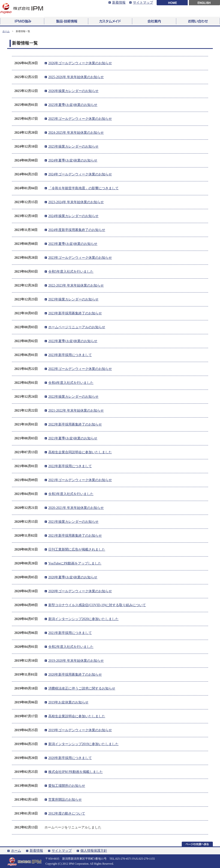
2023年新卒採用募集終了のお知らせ (75, 313)
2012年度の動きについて (67, 813)
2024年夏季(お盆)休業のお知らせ (73, 160)
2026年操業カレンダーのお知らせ (73, 91)
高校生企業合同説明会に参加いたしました (80, 452)
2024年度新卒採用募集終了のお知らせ (77, 230)
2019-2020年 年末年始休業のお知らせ (76, 661)
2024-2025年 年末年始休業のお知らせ (76, 133)
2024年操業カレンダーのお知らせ (73, 216)
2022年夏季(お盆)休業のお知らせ (73, 341)
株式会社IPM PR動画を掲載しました (76, 772)
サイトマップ (143, 3)
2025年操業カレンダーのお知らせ (73, 147)
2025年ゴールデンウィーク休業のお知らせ (80, 119)
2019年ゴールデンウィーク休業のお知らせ (80, 730)
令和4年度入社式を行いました (71, 383)
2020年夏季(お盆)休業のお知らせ (73, 577)
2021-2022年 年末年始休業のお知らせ (76, 411)
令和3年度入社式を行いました (71, 494)
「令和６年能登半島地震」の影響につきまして (83, 188)
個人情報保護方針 (94, 851)
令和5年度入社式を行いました (71, 272)
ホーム (6, 31)
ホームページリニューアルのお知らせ (77, 327)
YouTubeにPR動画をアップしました (75, 563)
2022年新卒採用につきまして (70, 466)
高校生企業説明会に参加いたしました (77, 716)
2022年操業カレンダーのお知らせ (73, 397)
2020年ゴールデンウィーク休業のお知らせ (80, 591)
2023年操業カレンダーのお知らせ (73, 299)
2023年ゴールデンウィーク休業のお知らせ (80, 258)
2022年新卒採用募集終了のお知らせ (75, 424)
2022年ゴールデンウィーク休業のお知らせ (80, 369)
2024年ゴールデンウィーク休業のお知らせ (80, 174)
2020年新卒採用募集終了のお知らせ (75, 675)
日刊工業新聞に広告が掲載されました (77, 549)
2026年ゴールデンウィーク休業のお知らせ (80, 63)
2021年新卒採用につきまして (70, 633)
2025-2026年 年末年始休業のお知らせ (76, 77)
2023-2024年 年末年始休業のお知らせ (76, 202)
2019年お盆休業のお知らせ (68, 702)
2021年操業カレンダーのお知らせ (73, 522)
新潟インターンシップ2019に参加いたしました (83, 744)
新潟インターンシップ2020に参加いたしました (83, 619)
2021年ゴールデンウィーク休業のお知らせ (80, 480)
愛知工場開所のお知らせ (67, 786)
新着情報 (119, 3)
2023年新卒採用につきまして (70, 355)
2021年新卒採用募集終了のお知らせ (75, 536)
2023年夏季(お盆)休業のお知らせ (73, 244)
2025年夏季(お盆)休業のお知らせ (73, 105)
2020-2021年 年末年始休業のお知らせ (76, 508)
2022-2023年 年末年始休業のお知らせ (76, 285)
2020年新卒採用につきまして (70, 758)
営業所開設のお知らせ (65, 800)
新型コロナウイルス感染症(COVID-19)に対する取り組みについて (97, 605)
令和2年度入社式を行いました (71, 647)
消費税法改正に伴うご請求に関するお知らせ (82, 688)
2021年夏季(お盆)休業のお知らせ (73, 438)
